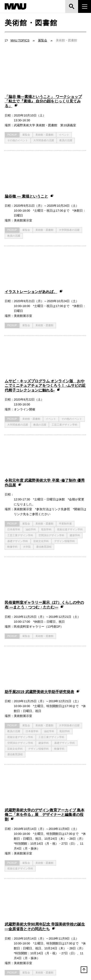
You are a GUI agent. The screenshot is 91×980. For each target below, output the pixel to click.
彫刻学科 (46, 395)
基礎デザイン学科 (18, 407)
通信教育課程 (44, 412)
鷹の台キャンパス (20, 920)
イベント (64, 108)
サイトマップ (61, 907)
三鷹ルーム (15, 940)
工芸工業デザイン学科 (64, 317)
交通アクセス (15, 896)
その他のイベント (18, 113)
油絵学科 (31, 395)
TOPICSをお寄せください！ (44, 842)
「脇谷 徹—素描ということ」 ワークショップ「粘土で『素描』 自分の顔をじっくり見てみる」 (43, 74)
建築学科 (75, 401)
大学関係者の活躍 (44, 113)
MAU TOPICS (20, 40)
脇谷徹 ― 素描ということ (29, 143)
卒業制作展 (65, 389)
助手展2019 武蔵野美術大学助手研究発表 (42, 504)
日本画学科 (14, 395)
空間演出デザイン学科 (51, 401)
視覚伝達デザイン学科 (70, 395)
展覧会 (43, 40)
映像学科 (12, 412)
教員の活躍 (66, 113)
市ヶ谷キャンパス (64, 920)
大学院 (27, 412)
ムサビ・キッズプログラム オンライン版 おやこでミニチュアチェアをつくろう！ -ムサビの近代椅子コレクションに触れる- (45, 278)
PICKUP (12, 108)
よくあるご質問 (62, 896)
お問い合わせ (16, 907)
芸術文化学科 (41, 407)
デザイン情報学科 (64, 407)
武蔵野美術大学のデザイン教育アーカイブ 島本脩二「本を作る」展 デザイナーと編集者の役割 (45, 600)
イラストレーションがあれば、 (34, 211)
